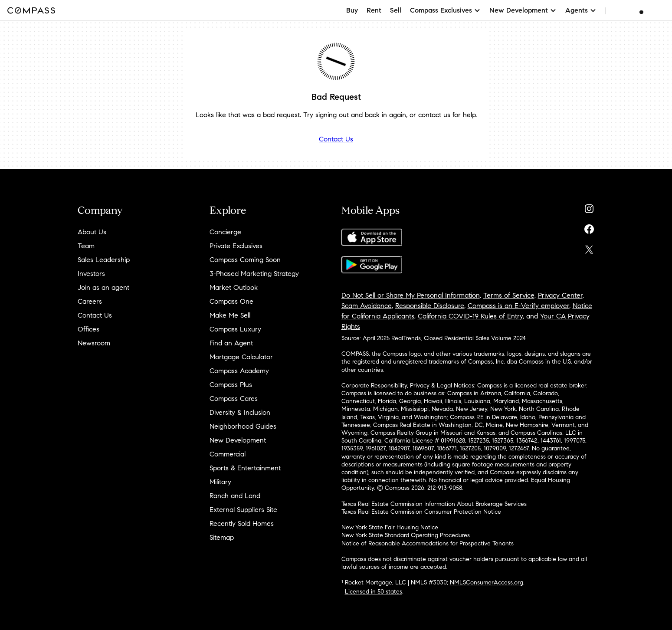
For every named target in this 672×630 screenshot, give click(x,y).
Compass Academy (239, 371)
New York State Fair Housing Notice (390, 527)
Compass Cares (234, 399)
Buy (352, 10)
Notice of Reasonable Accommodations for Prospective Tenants (428, 543)
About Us (92, 232)
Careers (90, 301)
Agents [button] (581, 10)
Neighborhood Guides (243, 426)
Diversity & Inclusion (240, 412)
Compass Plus (231, 385)
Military (220, 482)
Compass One (231, 301)
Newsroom (94, 343)
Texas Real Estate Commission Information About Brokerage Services (434, 504)
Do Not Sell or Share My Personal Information (411, 295)
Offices (89, 329)
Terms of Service (509, 295)
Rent (374, 10)
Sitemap (222, 537)
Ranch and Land (235, 496)
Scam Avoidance (367, 306)
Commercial (228, 454)
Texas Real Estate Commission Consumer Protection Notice (421, 512)
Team (86, 246)
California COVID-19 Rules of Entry (470, 316)
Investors (91, 274)
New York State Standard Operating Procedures (406, 535)
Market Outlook (234, 287)
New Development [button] (523, 10)
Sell (396, 10)
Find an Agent (231, 343)
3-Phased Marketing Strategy (254, 274)
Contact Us (336, 139)
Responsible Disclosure (430, 306)
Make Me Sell (230, 315)
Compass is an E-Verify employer (518, 306)
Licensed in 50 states (374, 592)
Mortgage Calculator (241, 357)
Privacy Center (560, 295)
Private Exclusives (236, 246)
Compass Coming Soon (245, 260)
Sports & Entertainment (245, 468)
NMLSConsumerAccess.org (487, 582)
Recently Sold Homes (242, 523)
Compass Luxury (235, 329)
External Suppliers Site (243, 510)
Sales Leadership (104, 260)
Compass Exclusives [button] (445, 10)
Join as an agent (103, 287)
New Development (238, 440)
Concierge (225, 232)
